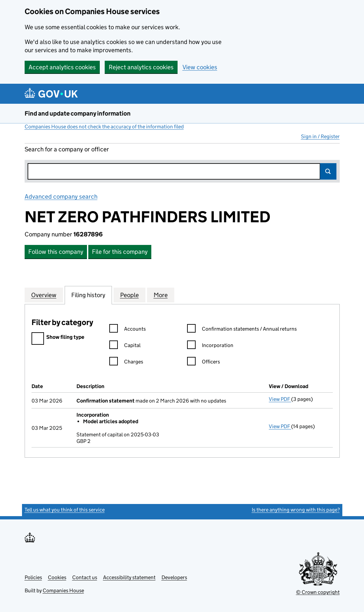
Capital (125, 346)
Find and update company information (78, 113)
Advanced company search (61, 197)
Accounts (128, 330)
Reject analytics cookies (141, 67)
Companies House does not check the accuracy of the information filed (104, 127)
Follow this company (56, 252)
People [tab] (129, 295)
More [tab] (161, 295)
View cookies (200, 67)
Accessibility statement (129, 577)
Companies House (63, 590)
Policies (33, 577)
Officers (203, 363)
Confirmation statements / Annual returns (242, 330)
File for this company (120, 252)
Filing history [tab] (88, 295)
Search (328, 171)
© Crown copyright (318, 592)
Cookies (57, 577)
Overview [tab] (44, 295)
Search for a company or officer (67, 149)
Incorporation (210, 346)
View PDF (280, 399)
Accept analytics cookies (62, 67)
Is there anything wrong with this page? (296, 510)
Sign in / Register (320, 136)
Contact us (85, 577)
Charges (126, 363)
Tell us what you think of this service (65, 510)
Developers (174, 577)
